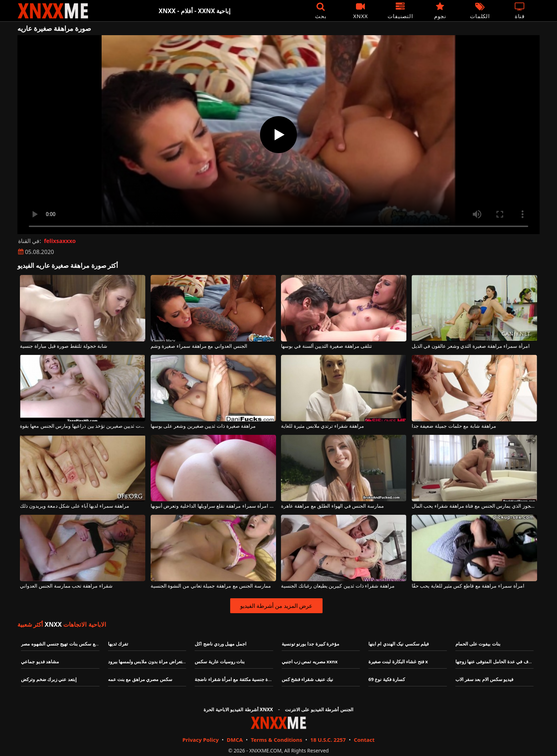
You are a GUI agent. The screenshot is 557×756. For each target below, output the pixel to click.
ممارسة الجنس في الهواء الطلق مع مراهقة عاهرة (332, 506)
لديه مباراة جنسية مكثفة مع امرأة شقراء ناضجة (240, 679)
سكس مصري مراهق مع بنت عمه (140, 679)
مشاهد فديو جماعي (40, 661)
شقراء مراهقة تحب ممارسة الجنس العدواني (66, 586)
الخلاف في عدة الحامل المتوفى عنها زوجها (496, 661)
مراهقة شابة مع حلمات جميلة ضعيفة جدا (454, 426)
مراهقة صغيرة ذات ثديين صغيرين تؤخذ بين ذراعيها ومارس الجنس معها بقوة (83, 426)
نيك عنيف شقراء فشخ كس (308, 679)
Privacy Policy (200, 740)
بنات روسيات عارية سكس (220, 661)
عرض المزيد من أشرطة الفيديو (277, 606)
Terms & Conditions (277, 740)
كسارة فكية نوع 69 (387, 679)
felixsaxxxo (60, 241)
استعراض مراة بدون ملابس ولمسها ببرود (148, 661)
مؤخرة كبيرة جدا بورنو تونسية (311, 644)
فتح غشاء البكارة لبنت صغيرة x (398, 661)
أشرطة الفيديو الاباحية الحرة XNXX (238, 709)
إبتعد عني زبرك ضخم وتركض (49, 679)
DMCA (235, 740)
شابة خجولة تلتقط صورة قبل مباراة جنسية (64, 346)
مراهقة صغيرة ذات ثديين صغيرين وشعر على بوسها (203, 426)
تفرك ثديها (118, 644)
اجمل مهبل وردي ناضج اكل (221, 644)
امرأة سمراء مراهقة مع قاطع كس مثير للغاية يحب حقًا (468, 586)
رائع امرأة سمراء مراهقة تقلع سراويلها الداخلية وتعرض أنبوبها (213, 506)
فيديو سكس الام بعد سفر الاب (485, 679)
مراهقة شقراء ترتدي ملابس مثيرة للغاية (322, 426)
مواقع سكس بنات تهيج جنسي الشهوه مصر (62, 644)
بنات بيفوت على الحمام (478, 644)
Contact (364, 740)
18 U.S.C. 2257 (328, 740)
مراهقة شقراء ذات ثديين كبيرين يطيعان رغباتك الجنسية (338, 586)
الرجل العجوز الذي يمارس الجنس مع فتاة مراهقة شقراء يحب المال (474, 506)
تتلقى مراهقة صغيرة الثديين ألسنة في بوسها (326, 346)
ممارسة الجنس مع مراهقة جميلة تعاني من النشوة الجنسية (211, 586)
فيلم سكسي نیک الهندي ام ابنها (399, 644)
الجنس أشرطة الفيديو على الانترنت (319, 709)
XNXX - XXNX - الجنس (53, 11)
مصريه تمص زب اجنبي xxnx (310, 661)
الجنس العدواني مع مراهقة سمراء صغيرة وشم (199, 346)
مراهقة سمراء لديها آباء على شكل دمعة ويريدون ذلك (75, 506)
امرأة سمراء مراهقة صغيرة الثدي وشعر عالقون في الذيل (471, 346)
